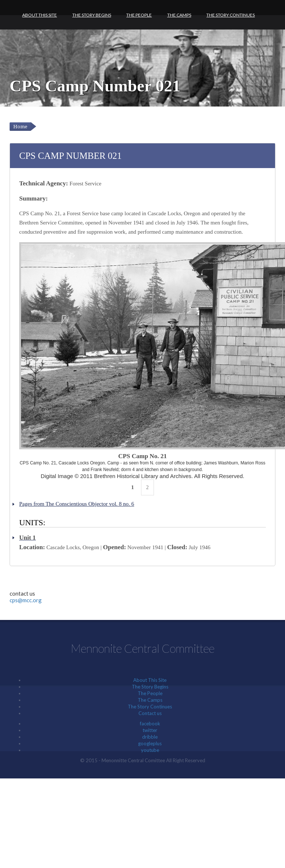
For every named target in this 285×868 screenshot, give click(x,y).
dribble (150, 737)
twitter (150, 730)
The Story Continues (231, 15)
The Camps (179, 15)
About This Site (40, 15)
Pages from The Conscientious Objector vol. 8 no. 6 (77, 504)
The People (139, 15)
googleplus (150, 743)
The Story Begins (92, 15)
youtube (150, 750)
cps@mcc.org (26, 600)
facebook (150, 724)
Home (20, 127)
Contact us (150, 713)
